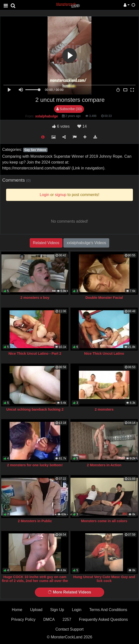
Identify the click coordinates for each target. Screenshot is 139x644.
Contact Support (69, 629)
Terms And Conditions (108, 610)
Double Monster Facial (104, 298)
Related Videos (46, 243)
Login (77, 610)
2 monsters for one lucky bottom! (35, 465)
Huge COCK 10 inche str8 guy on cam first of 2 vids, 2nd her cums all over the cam (35, 581)
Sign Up (57, 610)
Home (17, 610)
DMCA (49, 619)
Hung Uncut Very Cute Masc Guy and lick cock (104, 579)
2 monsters (104, 409)
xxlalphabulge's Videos (86, 243)
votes (61, 126)
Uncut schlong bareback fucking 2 (35, 409)
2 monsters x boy (35, 298)
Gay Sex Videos (35, 150)
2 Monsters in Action (104, 465)
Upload (36, 610)
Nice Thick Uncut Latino (104, 353)
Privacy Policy (23, 619)
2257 (67, 619)
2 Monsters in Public (35, 521)
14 (82, 126)
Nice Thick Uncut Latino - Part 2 (35, 353)
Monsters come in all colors (104, 521)
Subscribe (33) (69, 109)
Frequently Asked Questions (103, 619)
